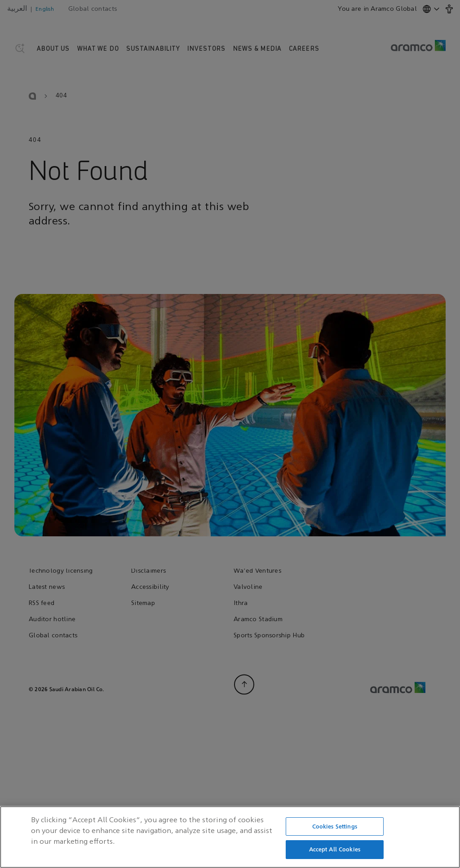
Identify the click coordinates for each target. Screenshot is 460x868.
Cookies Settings (335, 829)
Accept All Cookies (335, 852)
